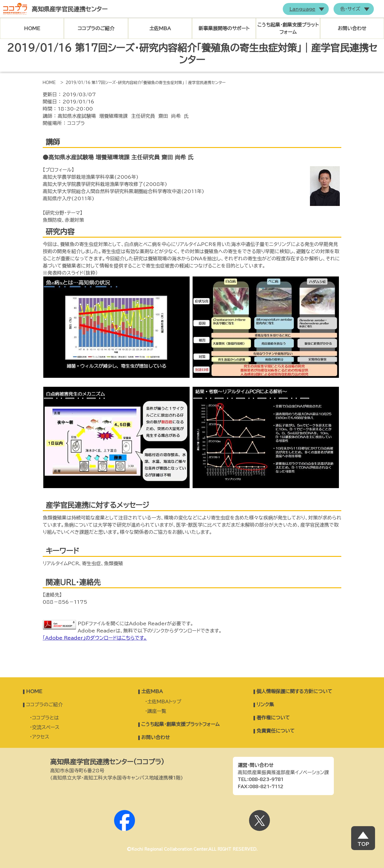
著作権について (273, 718)
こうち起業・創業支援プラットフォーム (288, 28)
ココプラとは (45, 718)
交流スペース (46, 727)
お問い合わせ (352, 28)
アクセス (41, 737)
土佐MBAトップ (164, 702)
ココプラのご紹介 (96, 28)
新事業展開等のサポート (224, 28)
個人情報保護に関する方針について (294, 691)
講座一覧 (157, 711)
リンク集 (265, 705)
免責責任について (276, 731)
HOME (32, 28)
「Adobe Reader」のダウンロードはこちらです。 (95, 638)
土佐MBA (160, 28)
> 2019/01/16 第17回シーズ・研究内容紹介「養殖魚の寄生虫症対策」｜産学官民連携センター (143, 83)
